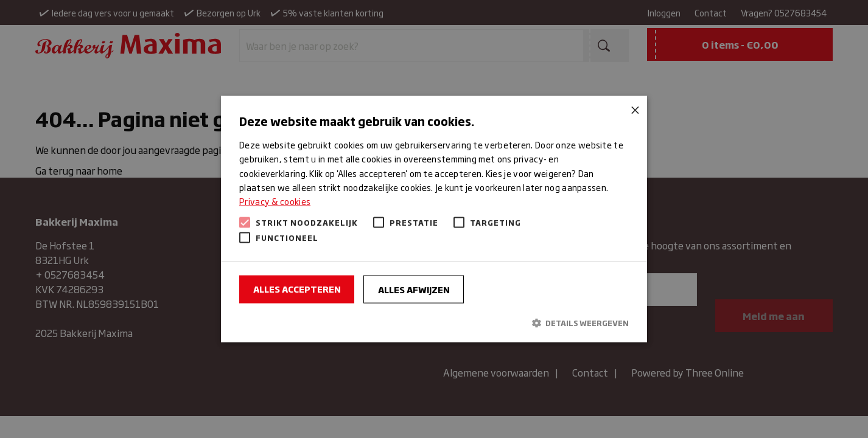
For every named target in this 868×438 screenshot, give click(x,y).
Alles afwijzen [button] (414, 289)
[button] (434, 323)
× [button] (633, 110)
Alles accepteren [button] (297, 288)
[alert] (434, 219)
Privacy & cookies (275, 200)
